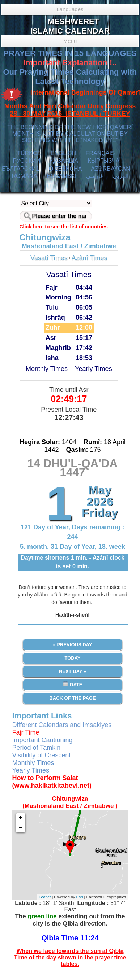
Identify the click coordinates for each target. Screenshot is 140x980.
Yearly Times (93, 369)
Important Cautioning (43, 740)
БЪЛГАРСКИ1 (20, 169)
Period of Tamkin (37, 748)
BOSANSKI (61, 176)
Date (72, 684)
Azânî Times (90, 258)
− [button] (21, 828)
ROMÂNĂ (24, 176)
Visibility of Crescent (42, 755)
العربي (121, 176)
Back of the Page (72, 698)
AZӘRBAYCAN (111, 169)
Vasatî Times (49, 258)
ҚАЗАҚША (64, 161)
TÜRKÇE (29, 153)
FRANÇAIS (100, 153)
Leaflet (45, 897)
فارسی (95, 176)
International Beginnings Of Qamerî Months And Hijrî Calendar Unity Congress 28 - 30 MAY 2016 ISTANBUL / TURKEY (72, 103)
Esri (80, 897)
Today (72, 658)
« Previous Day (73, 645)
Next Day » (73, 671)
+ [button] (21, 818)
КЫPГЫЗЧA (104, 161)
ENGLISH (63, 153)
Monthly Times (47, 369)
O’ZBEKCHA (65, 169)
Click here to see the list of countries (64, 227)
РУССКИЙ (26, 161)
